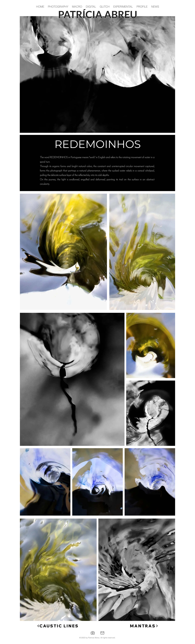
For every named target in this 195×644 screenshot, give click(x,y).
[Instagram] (93, 633)
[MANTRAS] (144, 626)
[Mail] (102, 633)
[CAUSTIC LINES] (58, 626)
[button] (58, 7)
